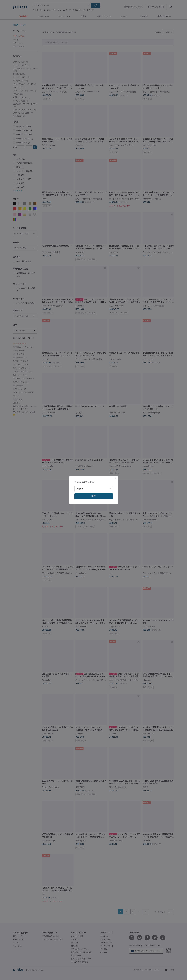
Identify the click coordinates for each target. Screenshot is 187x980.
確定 (94, 496)
